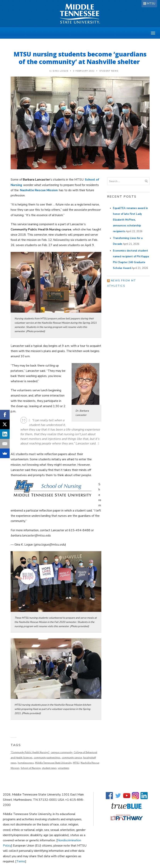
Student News (109, 71)
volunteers (64, 768)
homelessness (26, 763)
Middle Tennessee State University (53, 763)
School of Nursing (31, 768)
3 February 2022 (84, 71)
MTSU (151, 3)
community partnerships (47, 758)
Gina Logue (61, 71)
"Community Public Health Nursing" (30, 752)
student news (49, 768)
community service (72, 758)
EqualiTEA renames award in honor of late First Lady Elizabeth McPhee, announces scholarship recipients (130, 220)
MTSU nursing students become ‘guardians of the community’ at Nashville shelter (80, 58)
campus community (62, 752)
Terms (21, 861)
